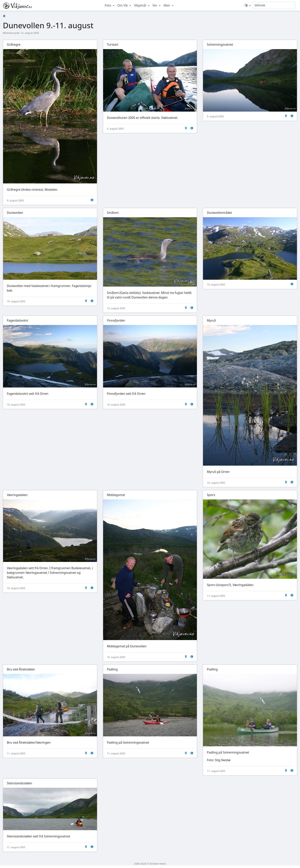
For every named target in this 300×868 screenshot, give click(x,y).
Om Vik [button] (123, 5)
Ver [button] (155, 5)
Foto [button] (108, 5)
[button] (248, 5)
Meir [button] (167, 5)
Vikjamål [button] (140, 5)
